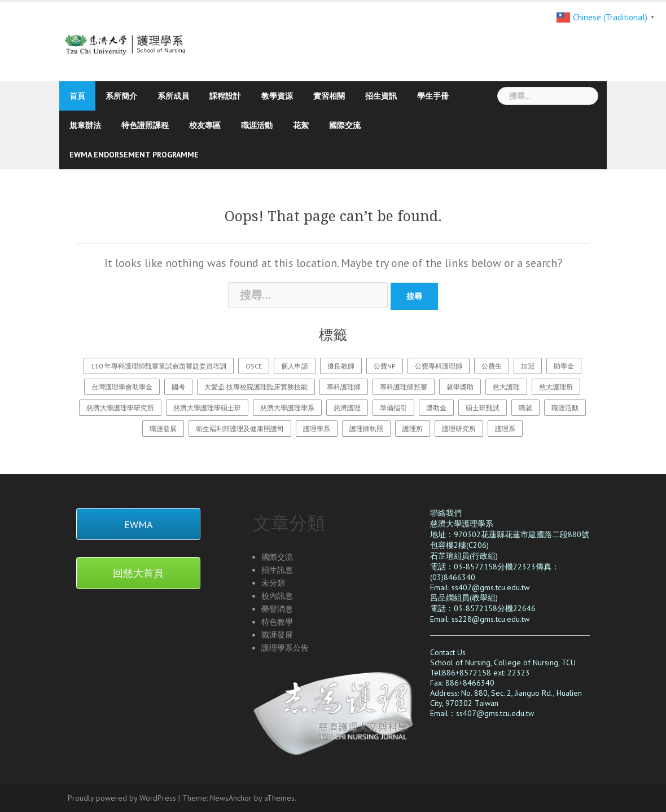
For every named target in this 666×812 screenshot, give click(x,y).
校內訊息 (277, 596)
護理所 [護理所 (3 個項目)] (413, 429)
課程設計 (225, 96)
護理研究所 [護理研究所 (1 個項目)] (459, 429)
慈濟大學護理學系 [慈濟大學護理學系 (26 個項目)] (287, 408)
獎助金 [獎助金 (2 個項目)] (436, 408)
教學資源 (277, 96)
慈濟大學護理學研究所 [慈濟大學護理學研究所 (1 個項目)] (120, 408)
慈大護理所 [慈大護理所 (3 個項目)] (556, 387)
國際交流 (345, 125)
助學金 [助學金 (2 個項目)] (564, 366)
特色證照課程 (145, 125)
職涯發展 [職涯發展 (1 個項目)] (163, 429)
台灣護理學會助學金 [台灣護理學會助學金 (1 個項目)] (122, 387)
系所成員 (173, 96)
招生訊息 (277, 570)
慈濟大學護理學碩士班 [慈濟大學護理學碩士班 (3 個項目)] (207, 408)
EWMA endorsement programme (134, 155)
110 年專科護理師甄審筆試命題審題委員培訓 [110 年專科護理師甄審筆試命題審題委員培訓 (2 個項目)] (159, 366)
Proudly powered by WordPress (122, 798)
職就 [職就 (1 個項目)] (525, 408)
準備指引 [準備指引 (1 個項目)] (393, 408)
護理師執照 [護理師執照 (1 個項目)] (366, 429)
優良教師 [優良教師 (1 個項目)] (341, 366)
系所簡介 (121, 96)
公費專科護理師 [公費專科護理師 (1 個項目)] (439, 366)
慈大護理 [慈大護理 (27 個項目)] (506, 387)
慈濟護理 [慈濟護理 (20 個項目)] (347, 408)
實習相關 (329, 96)
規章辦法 (85, 125)
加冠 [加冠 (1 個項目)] (528, 366)
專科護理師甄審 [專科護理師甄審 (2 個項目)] (404, 387)
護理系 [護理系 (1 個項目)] (505, 429)
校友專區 (205, 125)
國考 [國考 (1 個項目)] (178, 387)
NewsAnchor (231, 798)
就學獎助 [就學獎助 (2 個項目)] (460, 387)
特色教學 (277, 622)
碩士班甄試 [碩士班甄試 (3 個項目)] (483, 408)
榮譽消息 (277, 609)
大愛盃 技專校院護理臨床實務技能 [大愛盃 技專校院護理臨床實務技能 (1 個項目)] (256, 387)
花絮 (301, 125)
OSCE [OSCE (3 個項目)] (254, 366)
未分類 (273, 583)
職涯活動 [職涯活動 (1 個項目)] (565, 408)
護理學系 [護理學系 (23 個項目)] (317, 429)
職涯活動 (257, 125)
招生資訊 (381, 96)
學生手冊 (433, 96)
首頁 (77, 96)
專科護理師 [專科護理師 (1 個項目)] (344, 387)
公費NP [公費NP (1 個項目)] (385, 366)
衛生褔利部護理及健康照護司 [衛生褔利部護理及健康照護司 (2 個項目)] (240, 429)
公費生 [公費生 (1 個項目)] (492, 366)
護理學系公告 (285, 648)
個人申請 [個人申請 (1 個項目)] (295, 366)
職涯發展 (277, 635)
